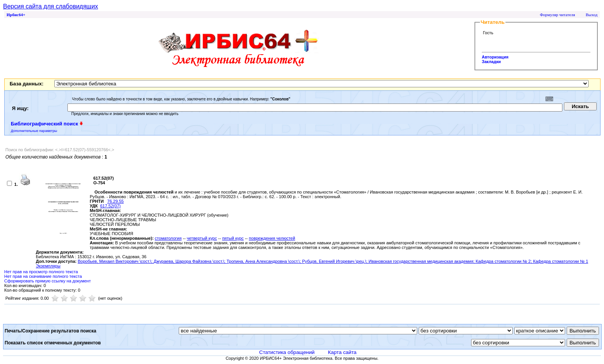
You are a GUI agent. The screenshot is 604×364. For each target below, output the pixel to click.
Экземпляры (48, 266)
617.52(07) (110, 206)
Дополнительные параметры (34, 131)
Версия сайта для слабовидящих (50, 6)
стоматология (168, 238)
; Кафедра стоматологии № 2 (502, 261)
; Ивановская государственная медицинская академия (420, 261)
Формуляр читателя (557, 15)
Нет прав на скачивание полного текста (43, 276)
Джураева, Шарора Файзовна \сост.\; (190, 261)
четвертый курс (202, 238)
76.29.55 (115, 201)
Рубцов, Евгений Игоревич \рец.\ (334, 261)
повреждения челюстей (272, 238)
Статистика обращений (287, 352)
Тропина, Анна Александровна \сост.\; (264, 261)
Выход (591, 15)
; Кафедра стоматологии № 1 (560, 261)
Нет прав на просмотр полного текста (41, 272)
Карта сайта (342, 352)
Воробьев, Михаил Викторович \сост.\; (116, 261)
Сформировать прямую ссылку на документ (48, 281)
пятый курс (233, 238)
